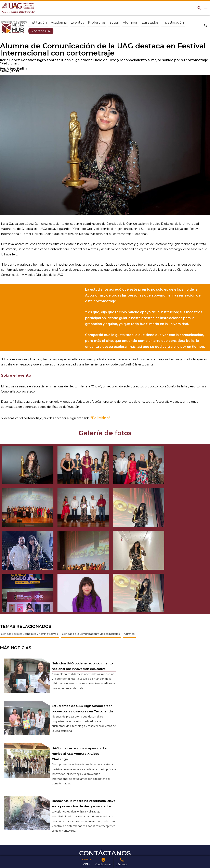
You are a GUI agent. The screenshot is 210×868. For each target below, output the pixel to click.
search (206, 25)
